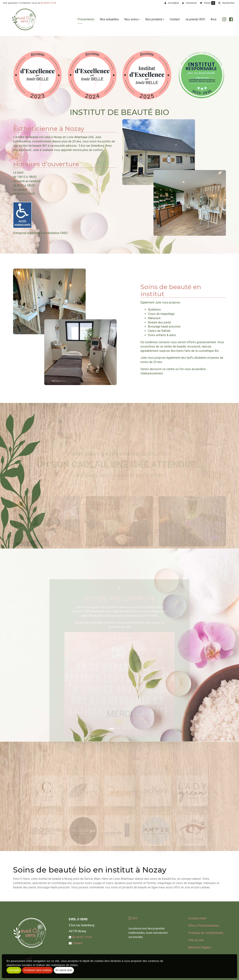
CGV (133, 918)
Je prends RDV (195, 21)
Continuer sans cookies (38, 970)
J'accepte (14, 970)
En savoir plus (64, 970)
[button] (226, 3)
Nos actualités (109, 21)
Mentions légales (200, 947)
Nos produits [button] (155, 21)
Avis (214, 21)
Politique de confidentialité (206, 933)
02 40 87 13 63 (48, 3)
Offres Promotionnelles (204, 926)
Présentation (86, 21)
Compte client (197, 918)
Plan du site (196, 940)
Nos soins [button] (132, 21)
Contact (175, 21)
